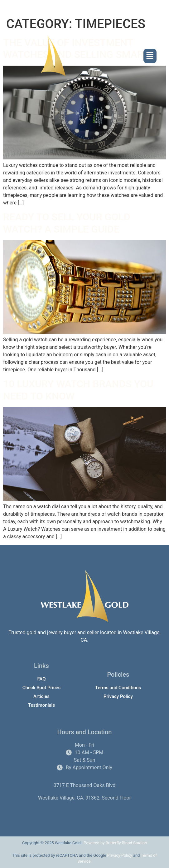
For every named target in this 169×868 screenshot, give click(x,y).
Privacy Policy (120, 855)
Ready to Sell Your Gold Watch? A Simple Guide (67, 223)
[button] (150, 56)
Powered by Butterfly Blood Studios (115, 843)
